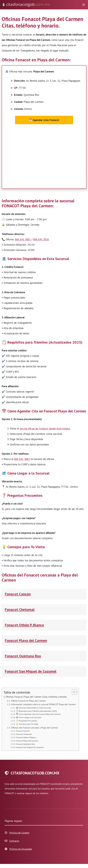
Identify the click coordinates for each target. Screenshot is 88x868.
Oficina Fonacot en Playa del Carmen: (29, 701)
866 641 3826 (41, 239)
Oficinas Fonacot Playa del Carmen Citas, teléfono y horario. (36, 697)
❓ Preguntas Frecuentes (26, 721)
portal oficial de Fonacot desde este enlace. (45, 429)
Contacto (14, 841)
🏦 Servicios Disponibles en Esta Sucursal (33, 708)
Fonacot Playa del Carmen (26, 640)
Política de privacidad (21, 849)
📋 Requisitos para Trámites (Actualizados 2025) (36, 711)
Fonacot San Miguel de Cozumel (31, 671)
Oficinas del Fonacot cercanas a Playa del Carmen (34, 728)
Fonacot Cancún (18, 594)
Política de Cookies (19, 833)
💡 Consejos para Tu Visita (27, 724)
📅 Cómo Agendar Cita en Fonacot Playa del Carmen (38, 714)
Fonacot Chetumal (20, 609)
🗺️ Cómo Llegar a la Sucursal (28, 717)
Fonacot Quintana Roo (23, 656)
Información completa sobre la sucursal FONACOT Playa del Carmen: (43, 704)
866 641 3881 (23, 239)
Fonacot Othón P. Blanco (24, 625)
